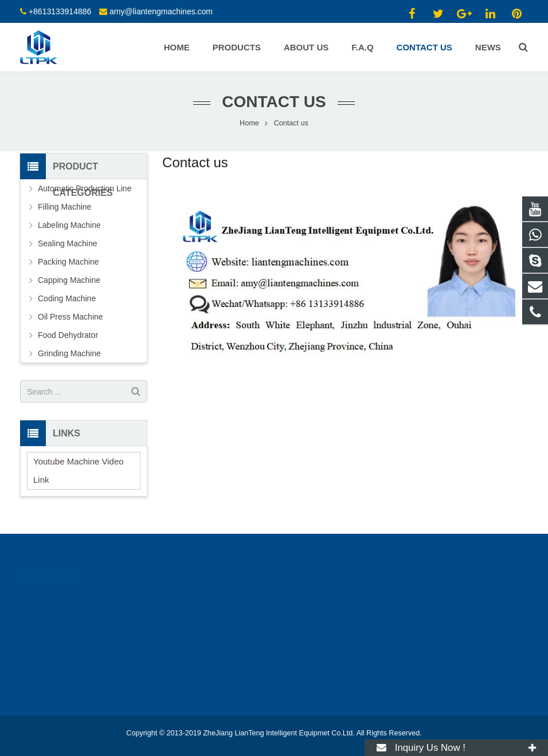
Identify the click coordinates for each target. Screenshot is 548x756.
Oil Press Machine (71, 317)
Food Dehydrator (68, 335)
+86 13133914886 (324, 598)
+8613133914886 (60, 11)
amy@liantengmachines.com (161, 11)
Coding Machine (67, 298)
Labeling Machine (69, 225)
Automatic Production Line (85, 188)
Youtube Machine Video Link (79, 470)
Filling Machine (64, 207)
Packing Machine (68, 262)
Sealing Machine (68, 243)
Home (249, 123)
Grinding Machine (69, 353)
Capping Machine (69, 280)
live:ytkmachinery (322, 648)
